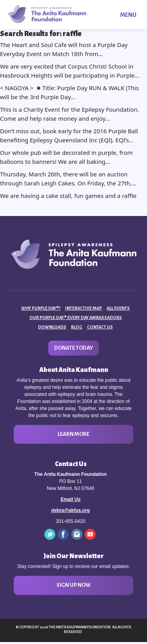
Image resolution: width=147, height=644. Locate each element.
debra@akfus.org (71, 510)
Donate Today (73, 348)
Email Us (71, 499)
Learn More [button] (73, 434)
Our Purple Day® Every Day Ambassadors (76, 317)
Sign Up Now (74, 585)
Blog (77, 327)
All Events (118, 308)
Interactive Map (83, 308)
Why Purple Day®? (41, 308)
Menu (128, 15)
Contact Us (100, 327)
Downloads (52, 327)
